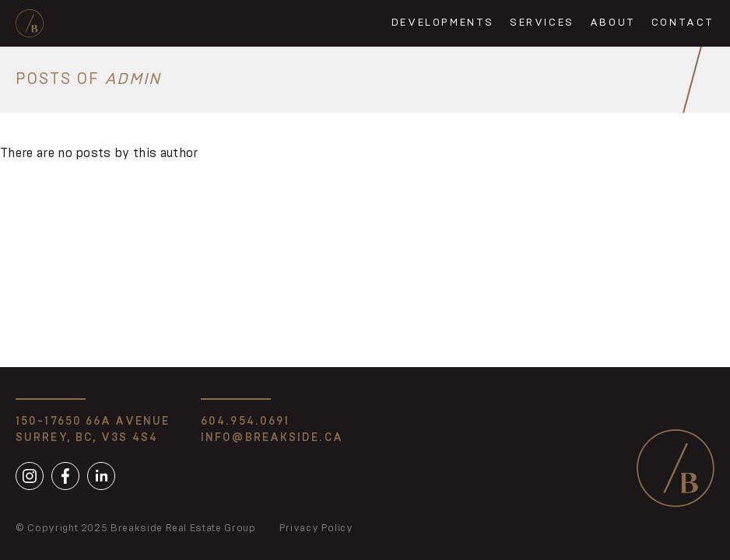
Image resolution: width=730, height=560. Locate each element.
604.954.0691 (245, 422)
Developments (443, 23)
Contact (683, 23)
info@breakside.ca (272, 438)
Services (542, 23)
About (613, 23)
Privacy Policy (316, 528)
